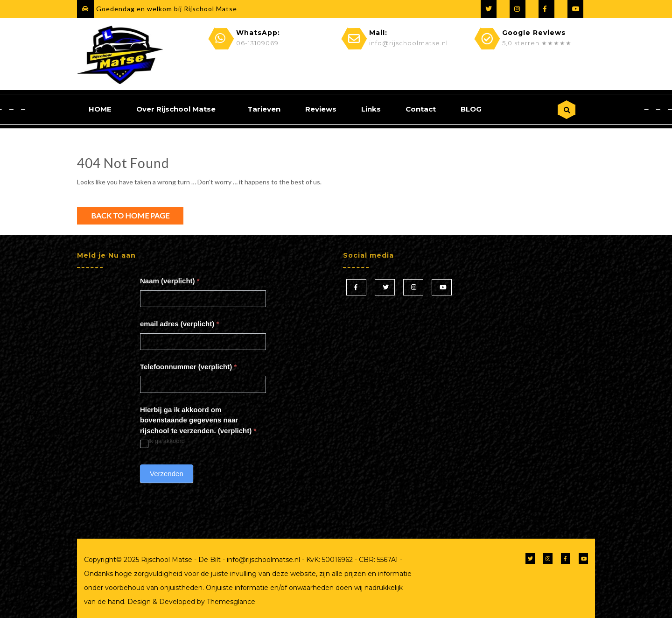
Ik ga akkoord (162, 441)
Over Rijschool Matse (176, 109)
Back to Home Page (130, 215)
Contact (421, 109)
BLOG (471, 109)
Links (371, 109)
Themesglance (230, 602)
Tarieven (264, 109)
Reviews (321, 109)
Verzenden (167, 474)
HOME (100, 109)
